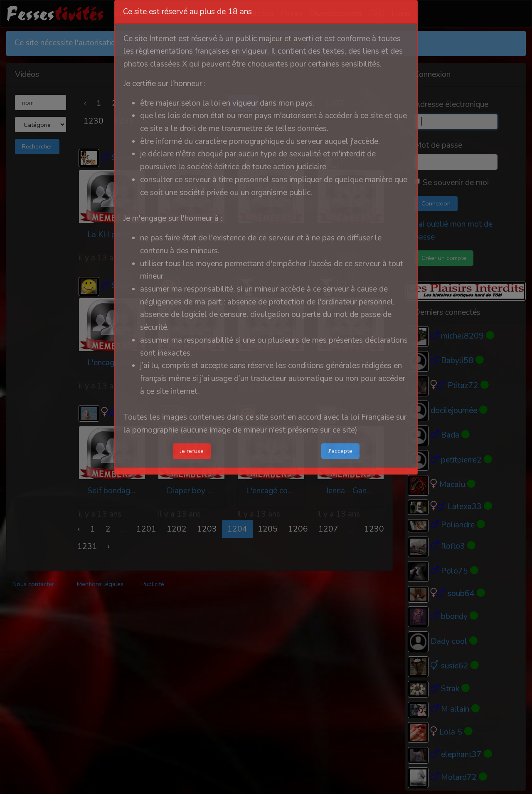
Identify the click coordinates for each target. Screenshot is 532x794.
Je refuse (192, 451)
